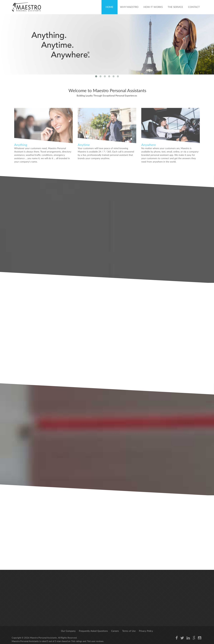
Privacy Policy (146, 631)
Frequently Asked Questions (93, 631)
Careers (115, 631)
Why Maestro (129, 7)
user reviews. (98, 641)
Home (110, 7)
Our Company (68, 631)
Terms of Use (129, 631)
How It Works (153, 7)
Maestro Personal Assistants (43, 638)
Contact (194, 7)
